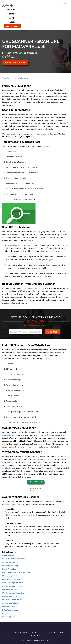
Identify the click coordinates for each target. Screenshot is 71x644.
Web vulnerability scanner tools (16, 245)
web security (39, 459)
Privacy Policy (21, 633)
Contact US (63, 634)
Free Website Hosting (10, 566)
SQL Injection (11, 151)
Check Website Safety (10, 590)
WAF (50, 462)
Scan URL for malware (15, 374)
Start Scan (53, 332)
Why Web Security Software (12, 600)
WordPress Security (10, 607)
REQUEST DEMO (12, 26)
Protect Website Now (15, 63)
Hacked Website (8, 555)
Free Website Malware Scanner (14, 559)
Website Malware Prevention (13, 593)
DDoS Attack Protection (11, 579)
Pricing (12, 14)
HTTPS (5, 613)
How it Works (12, 10)
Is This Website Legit (10, 610)
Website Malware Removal (12, 586)
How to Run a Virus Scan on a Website (16, 572)
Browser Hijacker (9, 617)
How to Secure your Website (13, 583)
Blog (6, 633)
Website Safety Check (10, 596)
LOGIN (12, 22)
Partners (12, 18)
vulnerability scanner (10, 435)
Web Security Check (10, 576)
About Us (52, 633)
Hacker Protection (9, 569)
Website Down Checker (11, 603)
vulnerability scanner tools (33, 288)
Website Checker (9, 562)
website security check (29, 515)
